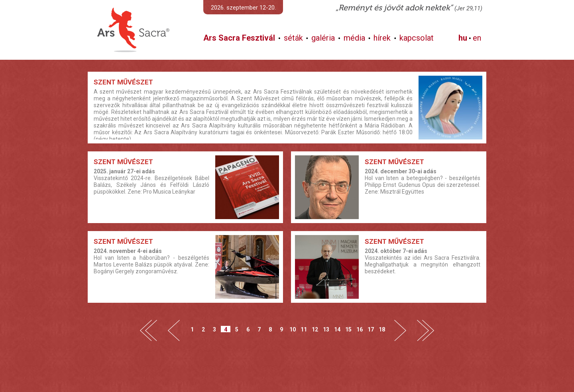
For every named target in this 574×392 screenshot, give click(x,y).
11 (304, 329)
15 (348, 329)
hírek (382, 38)
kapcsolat (417, 38)
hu (463, 38)
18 (382, 329)
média (354, 38)
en (477, 38)
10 (293, 329)
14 (337, 329)
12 (315, 329)
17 (371, 329)
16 (360, 329)
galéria (323, 38)
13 (326, 329)
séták (293, 38)
